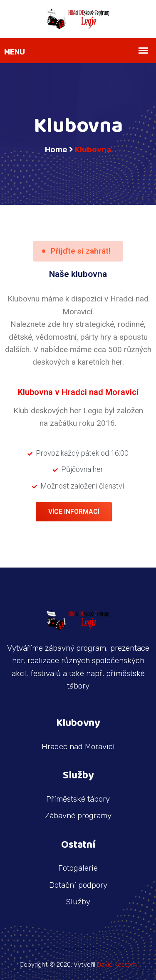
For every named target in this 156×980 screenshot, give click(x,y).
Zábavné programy (78, 816)
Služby (78, 902)
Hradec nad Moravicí (78, 747)
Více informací (74, 512)
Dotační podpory (78, 885)
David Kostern (117, 965)
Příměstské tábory (78, 799)
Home (56, 149)
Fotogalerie (78, 868)
